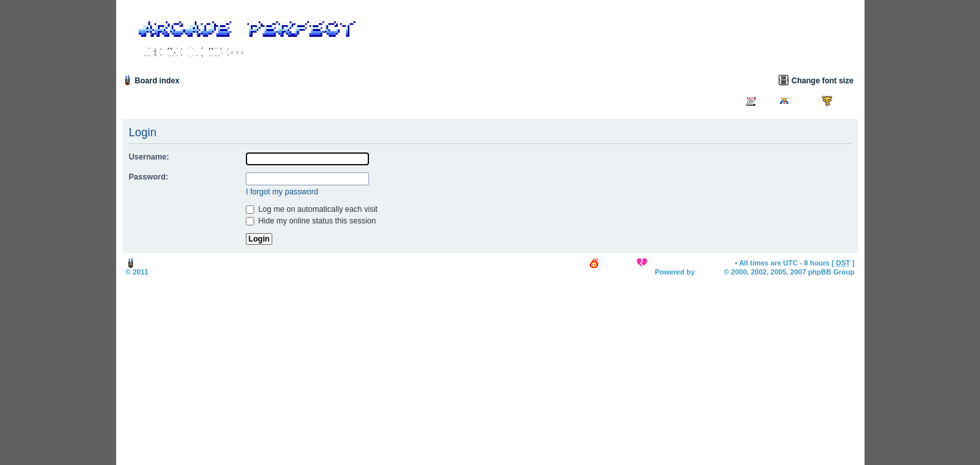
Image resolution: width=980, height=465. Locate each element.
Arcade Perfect (175, 272)
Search (804, 101)
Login (845, 101)
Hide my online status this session (311, 221)
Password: (149, 177)
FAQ (766, 101)
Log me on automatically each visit (312, 209)
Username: (149, 157)
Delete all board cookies (690, 263)
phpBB (708, 272)
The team (617, 263)
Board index (157, 81)
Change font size (823, 81)
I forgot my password (282, 192)
